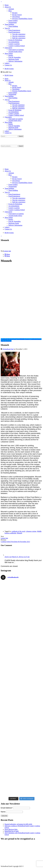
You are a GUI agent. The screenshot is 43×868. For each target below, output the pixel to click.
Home (7, 5)
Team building (9, 24)
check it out (8, 557)
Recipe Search (17, 15)
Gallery (7, 63)
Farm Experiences (14, 30)
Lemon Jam (7, 251)
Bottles (11, 55)
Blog (10, 11)
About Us (8, 7)
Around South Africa (15, 52)
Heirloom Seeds (14, 59)
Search (21, 146)
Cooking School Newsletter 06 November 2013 (15, 542)
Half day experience (19, 38)
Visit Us (7, 28)
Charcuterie (8, 48)
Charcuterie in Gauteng (16, 50)
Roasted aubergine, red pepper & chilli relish (18, 824)
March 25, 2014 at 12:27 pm (21, 557)
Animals (11, 9)
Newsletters (16, 17)
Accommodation (14, 42)
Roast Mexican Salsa (11, 829)
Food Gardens (13, 21)
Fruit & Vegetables (15, 57)
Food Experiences (14, 32)
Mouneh (19, 533)
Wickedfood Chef (8, 349)
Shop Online (9, 53)
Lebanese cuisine (31, 531)
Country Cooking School (17, 46)
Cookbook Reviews (7, 339)
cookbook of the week (18, 531)
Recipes (15, 13)
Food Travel (17, 339)
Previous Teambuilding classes (22, 19)
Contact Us (8, 65)
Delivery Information (15, 61)
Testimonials (13, 22)
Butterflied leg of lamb (12, 831)
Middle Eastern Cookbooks (29, 339)
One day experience (19, 36)
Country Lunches (14, 44)
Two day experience (19, 34)
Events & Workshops (15, 40)
